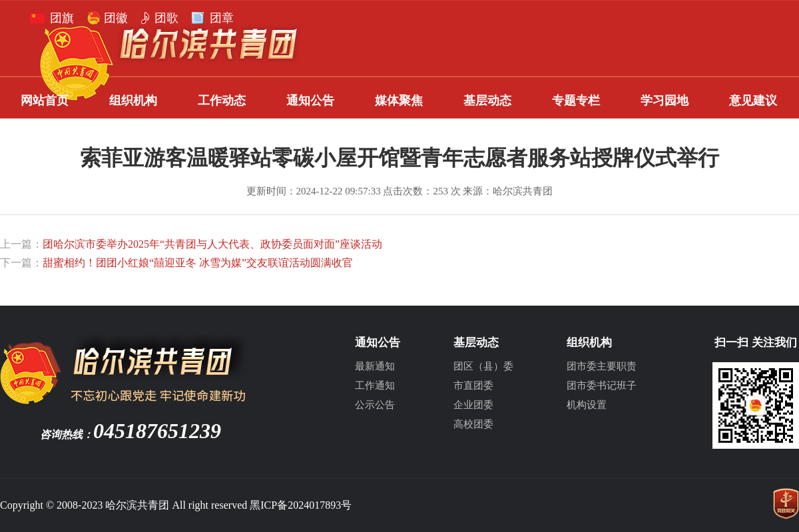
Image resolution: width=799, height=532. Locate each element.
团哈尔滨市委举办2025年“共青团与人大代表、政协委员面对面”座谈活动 (212, 244)
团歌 (166, 18)
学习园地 (665, 101)
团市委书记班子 (602, 386)
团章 (222, 18)
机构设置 (587, 405)
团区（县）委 (483, 366)
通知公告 (310, 101)
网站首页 (45, 101)
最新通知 (375, 366)
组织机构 (133, 101)
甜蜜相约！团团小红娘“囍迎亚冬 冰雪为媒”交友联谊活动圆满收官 (198, 263)
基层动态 (487, 101)
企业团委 (473, 405)
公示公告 (375, 405)
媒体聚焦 (399, 101)
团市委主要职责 (602, 366)
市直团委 (473, 386)
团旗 (62, 18)
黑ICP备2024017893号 (301, 505)
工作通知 (375, 386)
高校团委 (473, 424)
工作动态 (222, 101)
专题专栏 (576, 101)
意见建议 (753, 101)
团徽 (116, 18)
